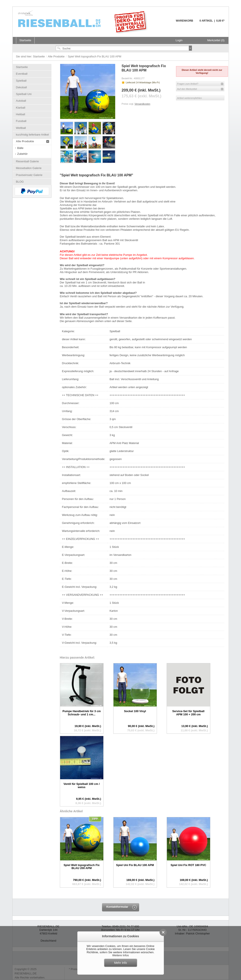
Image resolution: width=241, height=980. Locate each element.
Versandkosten (142, 104)
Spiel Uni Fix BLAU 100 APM (135, 865)
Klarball (21, 108)
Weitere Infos (120, 955)
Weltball (21, 128)
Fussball (21, 121)
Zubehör (22, 154)
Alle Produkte (57, 56)
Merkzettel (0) (216, 40)
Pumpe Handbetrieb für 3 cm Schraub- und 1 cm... (82, 713)
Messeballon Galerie (29, 168)
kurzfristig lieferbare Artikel (32, 135)
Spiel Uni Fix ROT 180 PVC (188, 865)
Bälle (20, 148)
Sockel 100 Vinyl (135, 711)
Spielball (21, 81)
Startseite (39, 56)
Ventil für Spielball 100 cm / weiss (82, 785)
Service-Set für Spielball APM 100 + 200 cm (188, 713)
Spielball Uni (24, 94)
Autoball (21, 101)
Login (179, 40)
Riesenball (83, 22)
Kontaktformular (117, 907)
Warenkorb (165, 23)
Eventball (22, 74)
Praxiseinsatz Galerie (29, 175)
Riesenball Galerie (27, 161)
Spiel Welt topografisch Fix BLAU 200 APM (82, 867)
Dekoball (22, 87)
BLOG (20, 182)
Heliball (21, 114)
